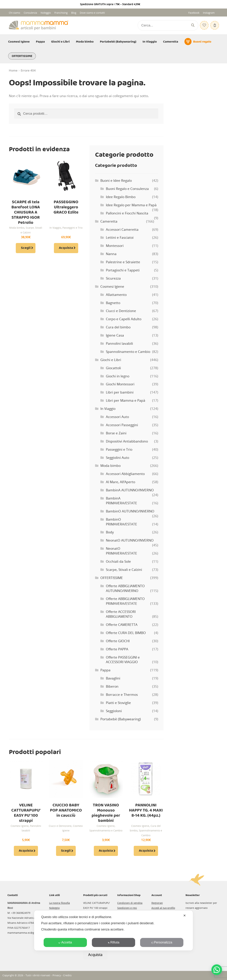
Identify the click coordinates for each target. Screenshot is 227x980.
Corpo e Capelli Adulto (124, 319)
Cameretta (171, 42)
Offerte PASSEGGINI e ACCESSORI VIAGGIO (123, 660)
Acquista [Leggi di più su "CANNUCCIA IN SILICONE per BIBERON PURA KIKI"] (95, 955)
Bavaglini (113, 678)
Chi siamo (15, 13)
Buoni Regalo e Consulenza (127, 189)
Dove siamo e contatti (92, 13)
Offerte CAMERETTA (122, 625)
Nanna (111, 254)
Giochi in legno (118, 376)
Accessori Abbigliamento (125, 474)
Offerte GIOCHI (118, 641)
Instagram (209, 13)
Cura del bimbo (118, 327)
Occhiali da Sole (118, 561)
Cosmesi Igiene (19, 42)
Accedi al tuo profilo (163, 908)
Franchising (61, 13)
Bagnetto (113, 303)
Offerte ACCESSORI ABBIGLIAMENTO (121, 614)
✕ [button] (185, 916)
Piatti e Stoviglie (118, 703)
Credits (67, 975)
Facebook (194, 13)
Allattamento (116, 295)
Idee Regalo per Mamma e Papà (131, 205)
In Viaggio (150, 42)
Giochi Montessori (120, 384)
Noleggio (46, 13)
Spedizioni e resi (127, 908)
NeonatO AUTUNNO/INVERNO (130, 540)
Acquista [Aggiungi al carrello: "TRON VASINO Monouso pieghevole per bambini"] (106, 851)
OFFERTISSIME (22, 56)
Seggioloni (114, 711)
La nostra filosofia (59, 903)
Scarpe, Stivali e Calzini (124, 570)
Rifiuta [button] (113, 942)
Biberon (112, 686)
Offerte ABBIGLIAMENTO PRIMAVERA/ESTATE (125, 601)
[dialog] (113, 930)
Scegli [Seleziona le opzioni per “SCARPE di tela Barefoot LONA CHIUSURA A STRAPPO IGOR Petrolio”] (26, 248)
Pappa (40, 42)
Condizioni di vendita (130, 903)
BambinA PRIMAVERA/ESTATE (121, 501)
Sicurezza (113, 278)
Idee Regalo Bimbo (121, 197)
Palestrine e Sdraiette (123, 262)
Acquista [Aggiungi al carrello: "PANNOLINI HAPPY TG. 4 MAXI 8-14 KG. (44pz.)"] (146, 851)
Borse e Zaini (116, 433)
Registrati (157, 903)
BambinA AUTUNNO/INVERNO (130, 490)
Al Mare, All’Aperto (121, 482)
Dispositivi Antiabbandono (127, 441)
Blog (74, 13)
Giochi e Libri (60, 42)
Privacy (57, 975)
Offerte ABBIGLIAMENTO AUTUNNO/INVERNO (125, 588)
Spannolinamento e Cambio (128, 352)
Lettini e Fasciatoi (120, 238)
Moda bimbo (85, 42)
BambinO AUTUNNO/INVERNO (130, 511)
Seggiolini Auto (117, 458)
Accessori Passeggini (122, 425)
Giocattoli (113, 368)
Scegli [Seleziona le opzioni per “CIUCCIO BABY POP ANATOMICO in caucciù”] (66, 851)
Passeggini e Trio (72, 228)
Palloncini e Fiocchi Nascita (127, 213)
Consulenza (30, 13)
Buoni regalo (202, 42)
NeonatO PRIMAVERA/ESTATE (121, 551)
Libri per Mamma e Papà (126, 400)
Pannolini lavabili (119, 343)
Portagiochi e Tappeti (123, 270)
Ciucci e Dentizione (121, 311)
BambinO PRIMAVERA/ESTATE (121, 522)
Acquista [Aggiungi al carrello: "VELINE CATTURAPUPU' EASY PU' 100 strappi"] (26, 851)
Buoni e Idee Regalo (116, 181)
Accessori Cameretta (122, 230)
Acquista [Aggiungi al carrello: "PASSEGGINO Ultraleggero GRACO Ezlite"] (66, 248)
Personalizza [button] (162, 942)
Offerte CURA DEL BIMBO (126, 633)
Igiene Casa (115, 335)
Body (110, 532)
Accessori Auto (117, 417)
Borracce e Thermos (122, 695)
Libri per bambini (120, 392)
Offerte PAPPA (117, 649)
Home (13, 70)
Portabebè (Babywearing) (118, 42)
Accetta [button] (65, 942)
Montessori (115, 246)
